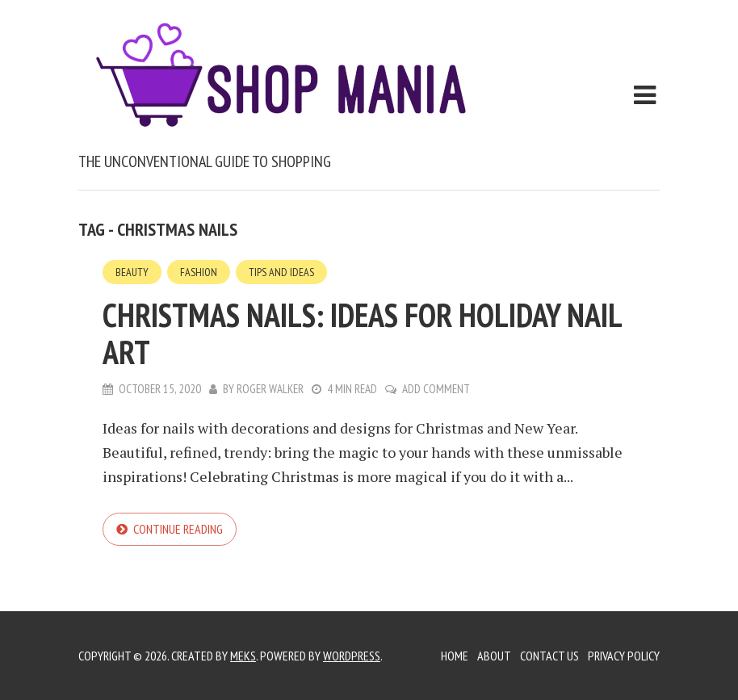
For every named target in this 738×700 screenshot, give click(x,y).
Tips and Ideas (281, 272)
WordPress (352, 656)
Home (455, 656)
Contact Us (549, 656)
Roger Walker (270, 389)
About (494, 656)
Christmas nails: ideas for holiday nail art (362, 333)
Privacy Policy (624, 656)
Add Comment (436, 389)
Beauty (132, 272)
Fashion (199, 272)
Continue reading (178, 529)
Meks (243, 656)
